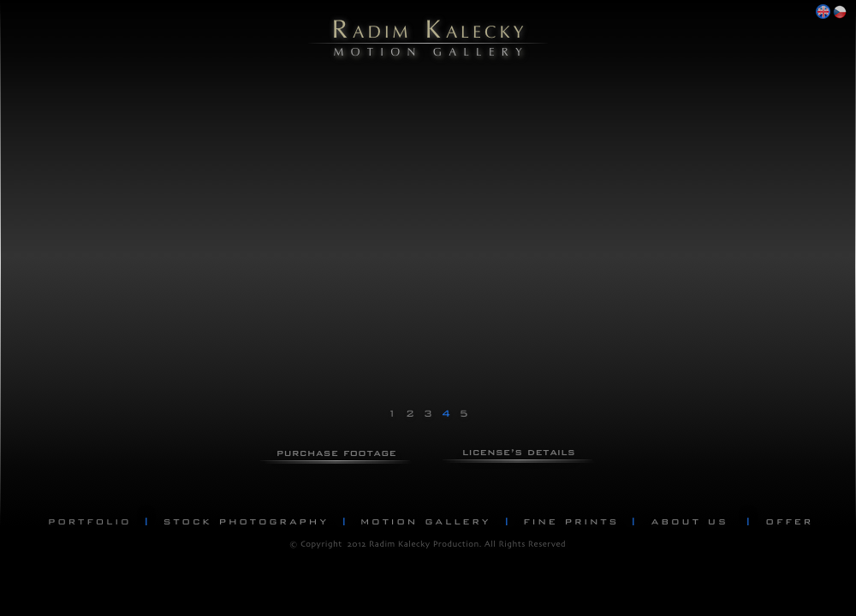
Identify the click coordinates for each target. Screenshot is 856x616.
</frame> (154, 159)
